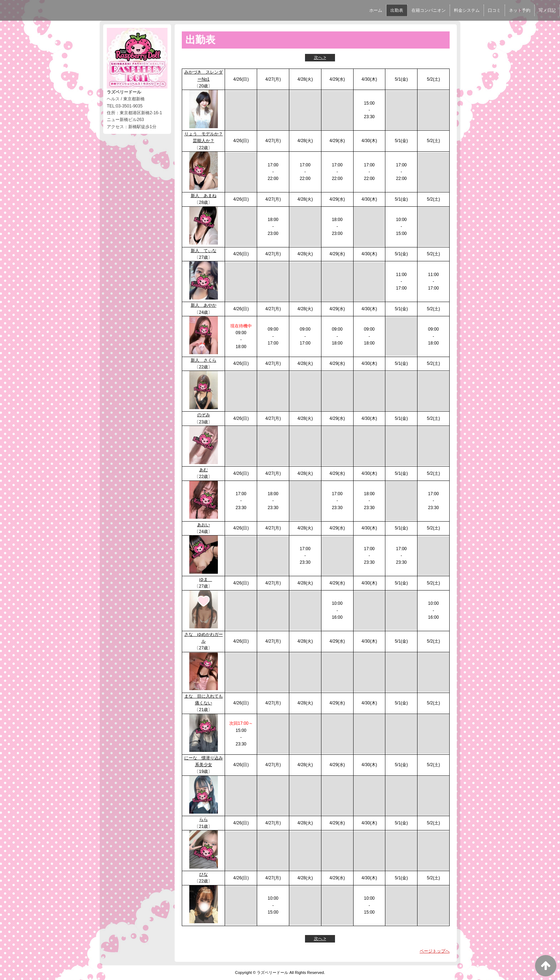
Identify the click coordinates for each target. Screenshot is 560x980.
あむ (204, 470)
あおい (204, 525)
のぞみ (204, 415)
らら (204, 819)
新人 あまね (204, 196)
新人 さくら (204, 360)
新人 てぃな (204, 251)
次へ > (320, 57)
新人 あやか (204, 305)
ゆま (206, 579)
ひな (204, 874)
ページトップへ (435, 951)
